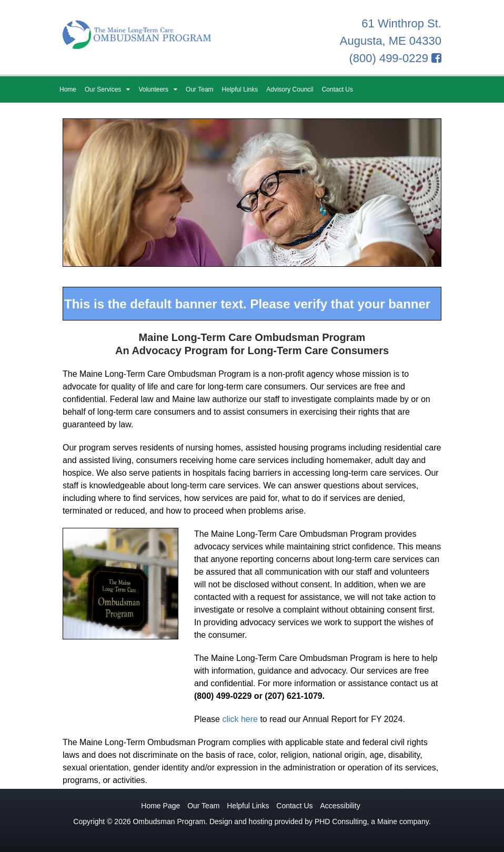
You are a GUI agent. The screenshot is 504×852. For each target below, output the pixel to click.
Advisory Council (290, 89)
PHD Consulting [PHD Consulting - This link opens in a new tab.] (341, 821)
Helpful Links (240, 89)
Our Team (199, 89)
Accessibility (340, 806)
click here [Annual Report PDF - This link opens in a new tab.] (240, 719)
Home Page (160, 806)
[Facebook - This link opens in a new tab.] (436, 58)
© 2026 (119, 821)
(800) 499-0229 (388, 58)
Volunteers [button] (158, 89)
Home (68, 89)
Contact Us (337, 89)
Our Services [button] (107, 89)
